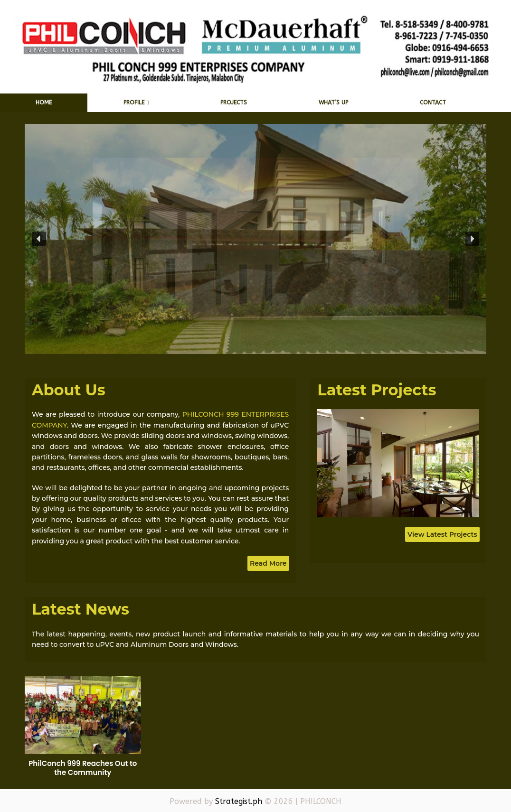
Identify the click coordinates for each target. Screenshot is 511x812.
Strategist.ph (239, 801)
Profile (134, 103)
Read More (268, 563)
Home (44, 103)
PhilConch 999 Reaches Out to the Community (83, 768)
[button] (39, 239)
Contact (433, 103)
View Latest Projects (442, 534)
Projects (234, 103)
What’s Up (333, 103)
